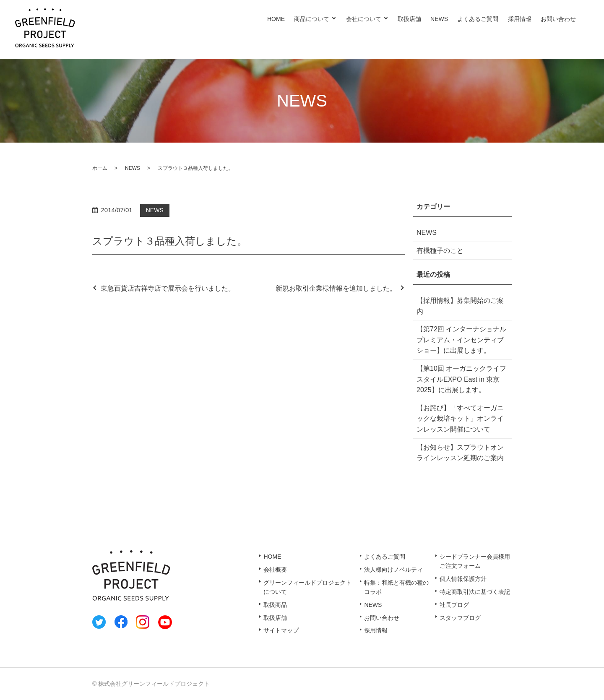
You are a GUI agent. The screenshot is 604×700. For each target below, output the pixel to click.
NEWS (439, 19)
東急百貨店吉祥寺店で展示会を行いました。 (168, 288)
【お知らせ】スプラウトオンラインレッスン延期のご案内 (460, 453)
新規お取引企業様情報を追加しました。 (336, 288)
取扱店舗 (409, 19)
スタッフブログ (460, 618)
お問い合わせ (558, 19)
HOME (276, 19)
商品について (312, 19)
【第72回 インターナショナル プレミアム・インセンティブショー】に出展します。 (461, 340)
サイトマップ (281, 630)
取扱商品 (275, 605)
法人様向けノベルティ (393, 570)
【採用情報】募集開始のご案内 (460, 306)
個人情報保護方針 (463, 579)
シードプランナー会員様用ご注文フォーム (475, 561)
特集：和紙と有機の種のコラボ (396, 587)
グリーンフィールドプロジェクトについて (307, 587)
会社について (364, 19)
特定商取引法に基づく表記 (475, 592)
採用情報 (520, 19)
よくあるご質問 (478, 19)
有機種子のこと (440, 251)
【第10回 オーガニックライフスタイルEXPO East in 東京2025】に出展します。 (461, 379)
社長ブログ (454, 605)
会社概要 (275, 570)
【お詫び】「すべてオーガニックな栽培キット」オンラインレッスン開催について (460, 419)
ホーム (100, 168)
